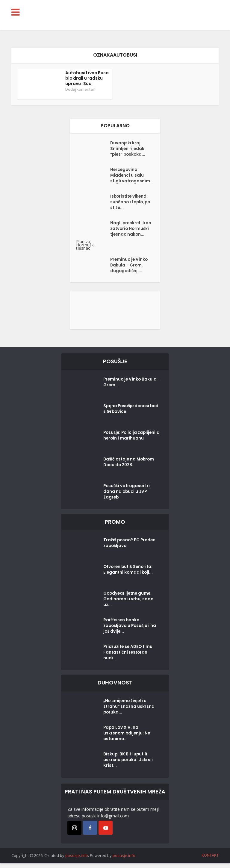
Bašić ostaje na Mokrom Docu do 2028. (130, 468)
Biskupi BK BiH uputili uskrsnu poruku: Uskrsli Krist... (128, 766)
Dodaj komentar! (80, 89)
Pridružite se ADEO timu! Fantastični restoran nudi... (130, 658)
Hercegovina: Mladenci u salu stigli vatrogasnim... (127, 179)
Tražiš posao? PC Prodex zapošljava (130, 549)
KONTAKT (210, 860)
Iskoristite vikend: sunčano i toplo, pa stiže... (131, 208)
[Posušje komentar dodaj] (115, 315)
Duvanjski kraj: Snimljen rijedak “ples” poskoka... (129, 150)
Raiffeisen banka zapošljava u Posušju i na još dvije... (131, 631)
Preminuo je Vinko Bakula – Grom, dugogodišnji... (130, 271)
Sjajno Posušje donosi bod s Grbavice (127, 415)
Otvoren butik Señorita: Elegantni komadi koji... (129, 575)
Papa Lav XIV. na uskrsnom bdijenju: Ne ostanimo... (127, 739)
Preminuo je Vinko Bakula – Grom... (131, 388)
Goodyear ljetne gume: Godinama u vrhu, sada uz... (129, 605)
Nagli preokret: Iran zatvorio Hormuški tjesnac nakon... (131, 234)
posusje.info (77, 860)
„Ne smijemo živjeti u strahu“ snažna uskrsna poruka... (129, 712)
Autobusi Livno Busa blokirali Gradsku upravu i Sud (87, 78)
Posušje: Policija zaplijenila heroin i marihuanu (123, 444)
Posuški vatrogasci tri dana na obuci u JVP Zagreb (127, 497)
